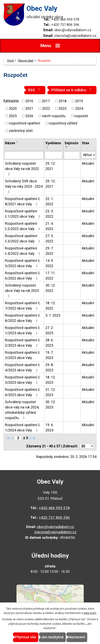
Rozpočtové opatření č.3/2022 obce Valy (23, 238)
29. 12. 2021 (50, 166)
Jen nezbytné (52, 637)
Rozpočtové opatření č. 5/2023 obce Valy (23, 380)
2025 (13, 116)
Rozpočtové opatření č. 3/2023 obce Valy (23, 355)
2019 (79, 101)
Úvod (10, 61)
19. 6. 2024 (50, 428)
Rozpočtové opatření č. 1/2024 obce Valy (23, 428)
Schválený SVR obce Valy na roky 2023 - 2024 (24, 186)
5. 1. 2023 (53, 315)
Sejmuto (71, 143)
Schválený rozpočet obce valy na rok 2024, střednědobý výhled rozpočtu (22, 410)
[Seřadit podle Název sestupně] (17, 143)
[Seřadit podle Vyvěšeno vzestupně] (48, 146)
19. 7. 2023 (50, 355)
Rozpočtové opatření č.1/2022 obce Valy (23, 214)
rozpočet (81, 116)
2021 (29, 108)
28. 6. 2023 (50, 343)
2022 (46, 108)
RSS (35, 90)
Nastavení (77, 637)
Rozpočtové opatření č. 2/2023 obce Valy (23, 343)
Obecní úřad (26, 61)
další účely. (90, 613)
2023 (62, 108)
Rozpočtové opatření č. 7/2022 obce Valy (23, 306)
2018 (62, 101)
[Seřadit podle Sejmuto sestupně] (67, 148)
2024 (79, 108)
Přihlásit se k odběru (72, 90)
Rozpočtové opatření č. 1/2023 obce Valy (23, 330)
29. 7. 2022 (50, 251)
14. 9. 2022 (50, 263)
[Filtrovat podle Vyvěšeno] (54, 155)
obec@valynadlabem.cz (73, 30)
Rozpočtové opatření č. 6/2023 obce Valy (23, 392)
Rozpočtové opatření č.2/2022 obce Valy (23, 226)
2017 (46, 101)
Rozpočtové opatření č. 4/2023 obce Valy (23, 367)
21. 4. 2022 (50, 226)
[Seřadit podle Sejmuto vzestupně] (67, 146)
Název (10, 143)
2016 (29, 101)
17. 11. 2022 (50, 276)
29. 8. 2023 (50, 367)
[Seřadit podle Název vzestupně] (17, 141)
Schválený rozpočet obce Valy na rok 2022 (22, 169)
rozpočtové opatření (24, 123)
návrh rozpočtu (54, 116)
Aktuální (88, 163)
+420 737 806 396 (65, 25)
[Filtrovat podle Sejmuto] (72, 155)
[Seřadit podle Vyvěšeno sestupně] (48, 148)
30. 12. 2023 (50, 405)
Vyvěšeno (53, 143)
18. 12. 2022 (50, 306)
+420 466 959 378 (65, 19)
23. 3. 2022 (50, 214)
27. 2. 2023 (50, 330)
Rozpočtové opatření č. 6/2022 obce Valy (23, 276)
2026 (29, 116)
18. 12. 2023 (50, 380)
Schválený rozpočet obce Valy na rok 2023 (22, 290)
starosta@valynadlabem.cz (75, 36)
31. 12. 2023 (50, 392)
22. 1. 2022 (50, 201)
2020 (13, 108)
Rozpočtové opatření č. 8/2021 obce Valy (23, 201)
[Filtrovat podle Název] (24, 155)
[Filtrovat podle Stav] (88, 155)
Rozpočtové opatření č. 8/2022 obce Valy (23, 318)
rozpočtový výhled (63, 123)
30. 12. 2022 (50, 288)
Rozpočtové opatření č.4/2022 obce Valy (23, 251)
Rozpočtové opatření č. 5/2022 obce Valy (23, 263)
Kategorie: (11, 101)
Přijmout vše (26, 637)
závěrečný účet (21, 131)
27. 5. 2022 (50, 238)
